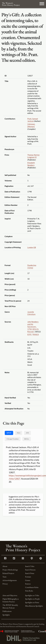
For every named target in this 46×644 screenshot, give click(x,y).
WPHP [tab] (9, 433)
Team (4, 577)
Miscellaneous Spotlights (34, 606)
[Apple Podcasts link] (32, 559)
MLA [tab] (19, 433)
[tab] (13, 439)
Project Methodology (10, 570)
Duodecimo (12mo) (32, 267)
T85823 (36, 334)
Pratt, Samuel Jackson (33, 120)
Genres (28, 580)
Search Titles (30, 566)
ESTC (29, 334)
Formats (28, 577)
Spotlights (6, 615)
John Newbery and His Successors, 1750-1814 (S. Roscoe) (33, 327)
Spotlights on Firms (32, 602)
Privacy (5, 584)
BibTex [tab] (27, 439)
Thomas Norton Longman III (33, 156)
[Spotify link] (41, 559)
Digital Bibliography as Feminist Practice (11, 600)
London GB (32, 247)
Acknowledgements (10, 580)
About (5, 566)
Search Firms (30, 573)
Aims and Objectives (10, 595)
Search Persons (30, 570)
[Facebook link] (5, 559)
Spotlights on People (32, 599)
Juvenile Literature (31, 313)
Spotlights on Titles (32, 595)
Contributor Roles (32, 587)
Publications (7, 611)
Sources (28, 584)
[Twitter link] (14, 559)
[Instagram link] (23, 559)
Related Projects (8, 573)
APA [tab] (27, 433)
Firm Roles (29, 591)
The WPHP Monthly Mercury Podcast (10, 606)
